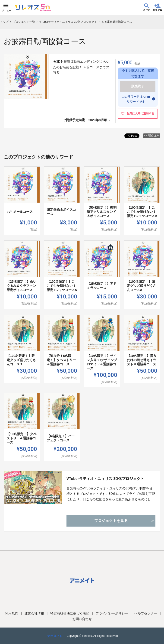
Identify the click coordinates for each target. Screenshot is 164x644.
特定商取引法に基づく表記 (70, 613)
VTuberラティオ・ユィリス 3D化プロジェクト (105, 479)
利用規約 (12, 613)
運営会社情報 (34, 613)
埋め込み (152, 136)
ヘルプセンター (146, 613)
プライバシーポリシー (112, 613)
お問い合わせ (82, 619)
